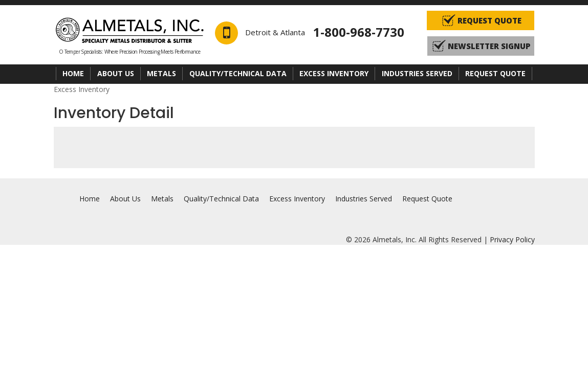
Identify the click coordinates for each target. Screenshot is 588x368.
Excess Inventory (334, 73)
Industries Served (417, 73)
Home (73, 73)
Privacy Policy (512, 239)
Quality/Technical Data (238, 73)
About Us (116, 73)
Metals (161, 73)
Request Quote (495, 73)
